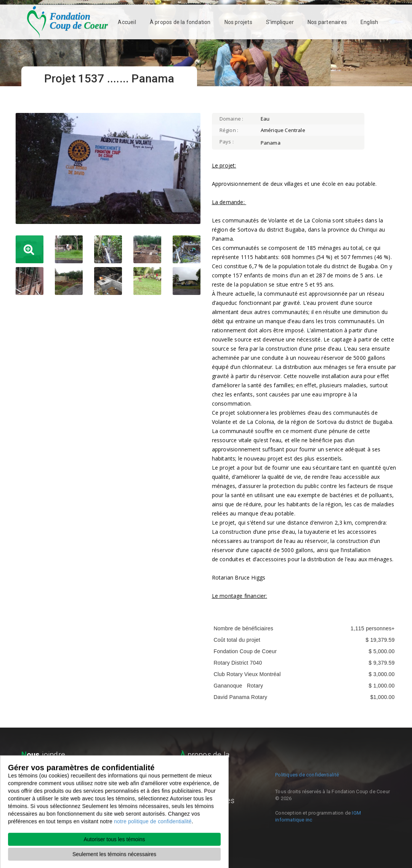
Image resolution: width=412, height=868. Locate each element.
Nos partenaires (327, 22)
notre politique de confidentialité (153, 839)
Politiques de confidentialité (307, 775)
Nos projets (238, 22)
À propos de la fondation (180, 22)
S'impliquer (280, 22)
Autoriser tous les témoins (114, 857)
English (369, 22)
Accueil (127, 22)
